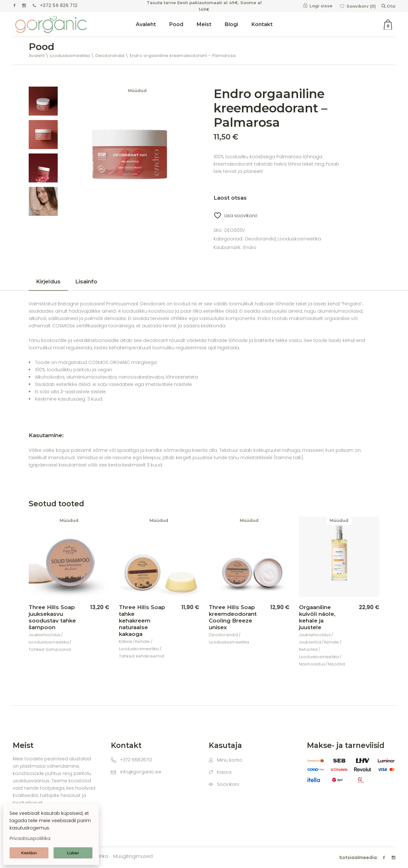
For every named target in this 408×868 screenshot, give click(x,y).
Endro (250, 247)
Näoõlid (336, 664)
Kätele (126, 641)
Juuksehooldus (45, 635)
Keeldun (29, 853)
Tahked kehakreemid (142, 656)
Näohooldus (312, 664)
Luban (73, 853)
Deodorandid (260, 239)
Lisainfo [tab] (86, 281)
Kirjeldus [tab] (48, 281)
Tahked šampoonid (50, 649)
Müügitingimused (133, 856)
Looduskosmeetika (299, 239)
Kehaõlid (308, 649)
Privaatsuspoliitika (30, 838)
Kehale (143, 641)
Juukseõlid (310, 642)
